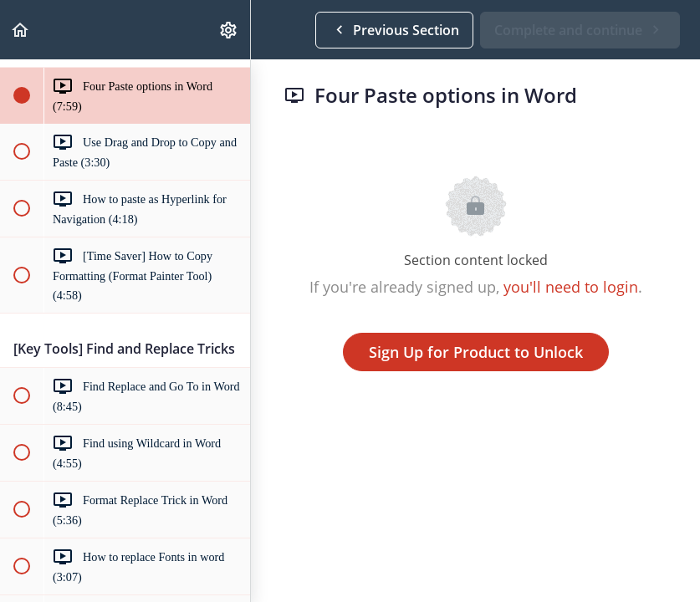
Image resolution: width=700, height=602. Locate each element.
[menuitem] (229, 30)
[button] (21, 30)
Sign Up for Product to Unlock (476, 352)
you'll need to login (571, 287)
